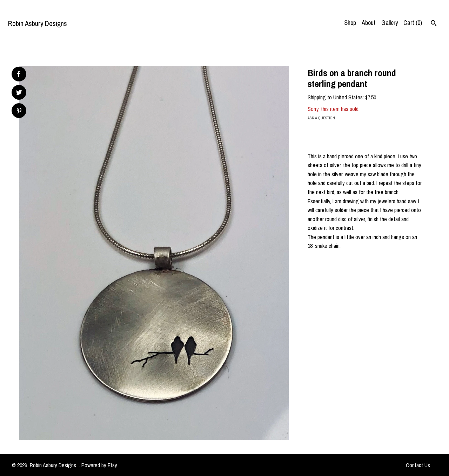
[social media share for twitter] (19, 93)
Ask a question (321, 118)
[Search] (434, 24)
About (369, 23)
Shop (350, 23)
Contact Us (418, 465)
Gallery (390, 23)
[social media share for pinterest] (19, 111)
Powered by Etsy (99, 465)
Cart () (413, 23)
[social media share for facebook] (19, 74)
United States (348, 97)
